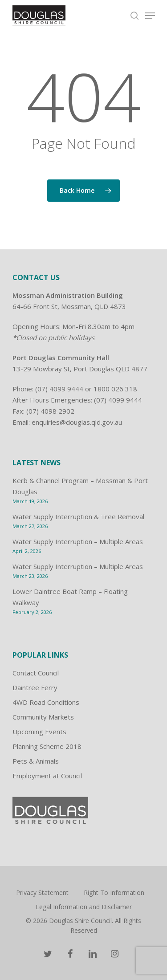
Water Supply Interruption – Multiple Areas (78, 541)
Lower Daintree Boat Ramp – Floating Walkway (70, 597)
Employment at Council (47, 776)
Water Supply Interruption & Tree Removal (78, 516)
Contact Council (36, 673)
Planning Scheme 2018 (47, 746)
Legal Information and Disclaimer (84, 907)
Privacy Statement (42, 893)
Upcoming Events (39, 732)
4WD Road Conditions (46, 702)
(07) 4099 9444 (59, 389)
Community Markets (43, 717)
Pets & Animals (36, 761)
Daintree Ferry (35, 687)
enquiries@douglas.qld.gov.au (77, 422)
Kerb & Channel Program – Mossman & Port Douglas (80, 486)
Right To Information (114, 893)
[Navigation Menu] (150, 16)
